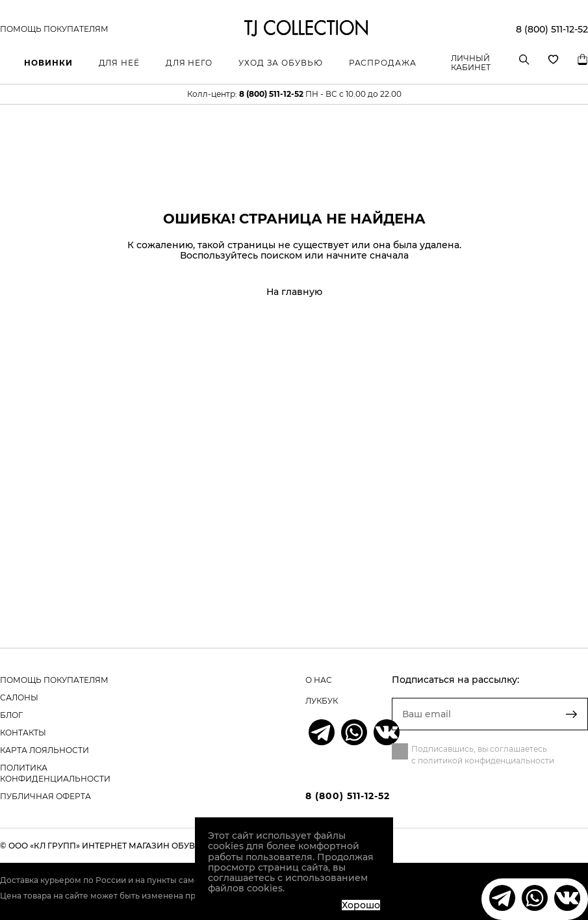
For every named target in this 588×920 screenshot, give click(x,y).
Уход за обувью (281, 63)
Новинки (48, 63)
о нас (319, 680)
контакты (23, 733)
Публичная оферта (45, 796)
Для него (189, 63)
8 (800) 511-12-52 (552, 29)
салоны (19, 697)
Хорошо (361, 905)
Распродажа (383, 63)
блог (11, 715)
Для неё (119, 63)
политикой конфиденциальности (486, 760)
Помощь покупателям (54, 29)
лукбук (322, 701)
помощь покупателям (54, 680)
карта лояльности (45, 750)
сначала (389, 255)
